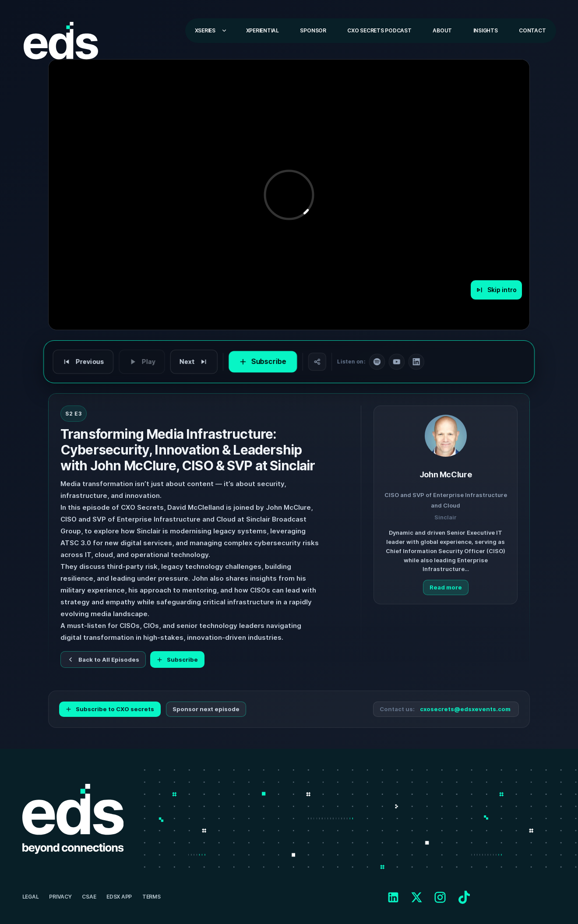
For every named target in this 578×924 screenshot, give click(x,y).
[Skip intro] (496, 290)
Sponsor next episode (206, 709)
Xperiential (263, 30)
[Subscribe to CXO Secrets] (263, 362)
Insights (486, 30)
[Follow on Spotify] (375, 362)
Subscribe (177, 659)
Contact (532, 30)
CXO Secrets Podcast (379, 30)
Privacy (60, 897)
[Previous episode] (87, 362)
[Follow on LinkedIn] (414, 362)
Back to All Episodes (103, 660)
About (442, 30)
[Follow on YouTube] (395, 362)
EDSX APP (119, 897)
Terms (152, 897)
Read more (446, 587)
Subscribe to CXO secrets (110, 709)
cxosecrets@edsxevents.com (465, 709)
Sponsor (313, 30)
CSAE (89, 897)
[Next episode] (196, 362)
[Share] (317, 362)
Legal (31, 897)
